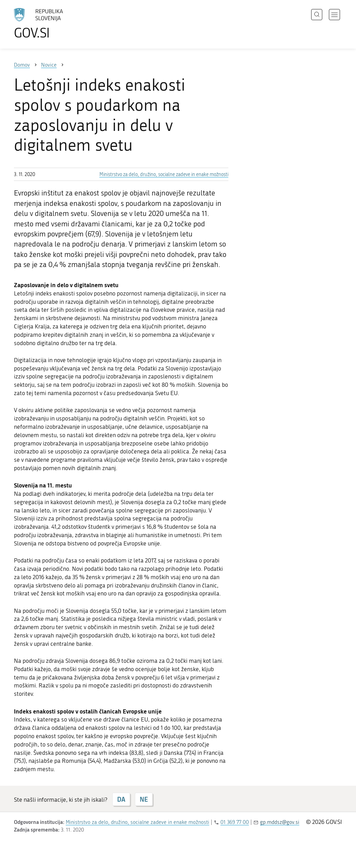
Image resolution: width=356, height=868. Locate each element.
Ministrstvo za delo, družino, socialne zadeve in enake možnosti (164, 174)
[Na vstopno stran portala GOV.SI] (58, 24)
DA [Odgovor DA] (121, 799)
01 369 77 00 (235, 822)
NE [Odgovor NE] (144, 799)
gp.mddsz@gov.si (280, 822)
